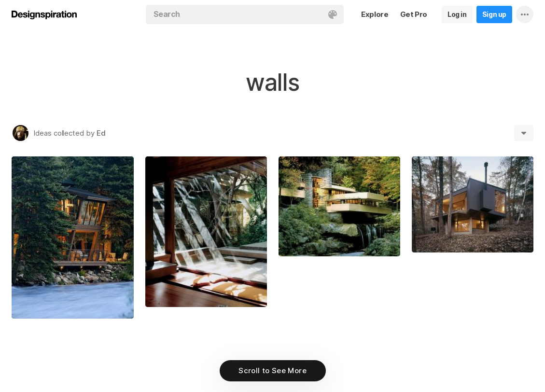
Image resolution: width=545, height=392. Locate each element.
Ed (101, 133)
